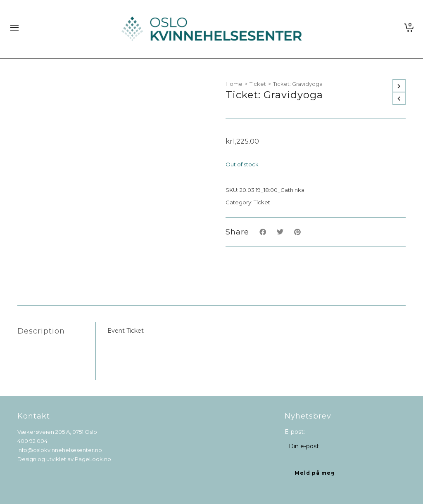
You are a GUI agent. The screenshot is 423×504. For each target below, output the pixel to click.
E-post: (295, 432)
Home (234, 84)
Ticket (258, 84)
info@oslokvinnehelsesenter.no (60, 450)
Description (41, 331)
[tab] (56, 331)
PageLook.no (93, 459)
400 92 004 (32, 441)
